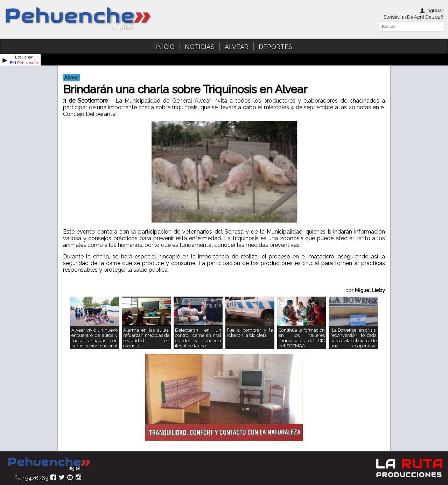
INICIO (165, 47)
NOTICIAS (200, 47)
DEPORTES (275, 47)
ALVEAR (237, 47)
